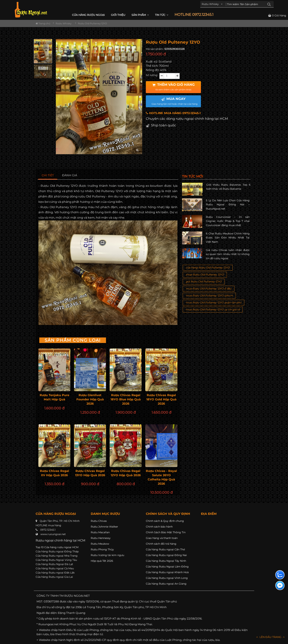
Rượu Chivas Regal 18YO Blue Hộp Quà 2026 (126, 399)
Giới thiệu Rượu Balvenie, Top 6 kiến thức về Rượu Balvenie (228, 187)
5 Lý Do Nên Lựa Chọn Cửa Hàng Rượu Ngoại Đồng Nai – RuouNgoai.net (228, 205)
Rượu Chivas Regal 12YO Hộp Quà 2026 (126, 473)
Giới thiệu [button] (118, 15)
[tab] (48, 175)
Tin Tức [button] (162, 15)
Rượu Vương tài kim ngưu (107, 555)
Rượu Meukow (100, 544)
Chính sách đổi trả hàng (161, 544)
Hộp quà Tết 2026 (102, 561)
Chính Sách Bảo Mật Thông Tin (166, 532)
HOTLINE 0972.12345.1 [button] (194, 15)
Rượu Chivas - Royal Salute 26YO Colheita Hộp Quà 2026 (161, 477)
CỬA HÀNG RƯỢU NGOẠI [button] (88, 15)
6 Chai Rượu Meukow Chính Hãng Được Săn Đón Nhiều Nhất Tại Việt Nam (228, 238)
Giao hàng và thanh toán (162, 538)
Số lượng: (152, 75)
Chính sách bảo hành (159, 527)
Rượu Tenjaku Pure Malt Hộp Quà (54, 397)
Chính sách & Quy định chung (165, 521)
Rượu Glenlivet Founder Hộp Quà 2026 (90, 399)
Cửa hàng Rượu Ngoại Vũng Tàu (56, 560)
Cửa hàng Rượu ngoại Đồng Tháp (57, 551)
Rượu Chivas (99, 521)
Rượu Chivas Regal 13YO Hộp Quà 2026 (90, 473)
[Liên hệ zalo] (280, 575)
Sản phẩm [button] (140, 15)
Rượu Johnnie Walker (104, 527)
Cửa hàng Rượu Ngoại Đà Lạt (54, 564)
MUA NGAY (174, 101)
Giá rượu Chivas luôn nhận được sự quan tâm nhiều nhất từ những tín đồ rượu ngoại (228, 254)
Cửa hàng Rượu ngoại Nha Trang (57, 556)
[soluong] (170, 76)
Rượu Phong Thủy (102, 549)
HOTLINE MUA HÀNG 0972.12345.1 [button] (173, 113)
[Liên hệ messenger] (280, 585)
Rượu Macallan (100, 532)
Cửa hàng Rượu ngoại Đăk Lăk (55, 573)
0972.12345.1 (48, 530)
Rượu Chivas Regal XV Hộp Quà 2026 (54, 473)
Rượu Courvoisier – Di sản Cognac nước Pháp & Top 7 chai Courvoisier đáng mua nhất (228, 221)
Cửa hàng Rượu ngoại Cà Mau (55, 568)
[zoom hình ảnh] (137, 150)
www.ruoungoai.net (53, 534)
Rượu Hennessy (101, 538)
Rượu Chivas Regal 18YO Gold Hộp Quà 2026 (161, 399)
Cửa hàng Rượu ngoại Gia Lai (54, 577)
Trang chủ (43, 23)
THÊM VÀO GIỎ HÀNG (173, 87)
